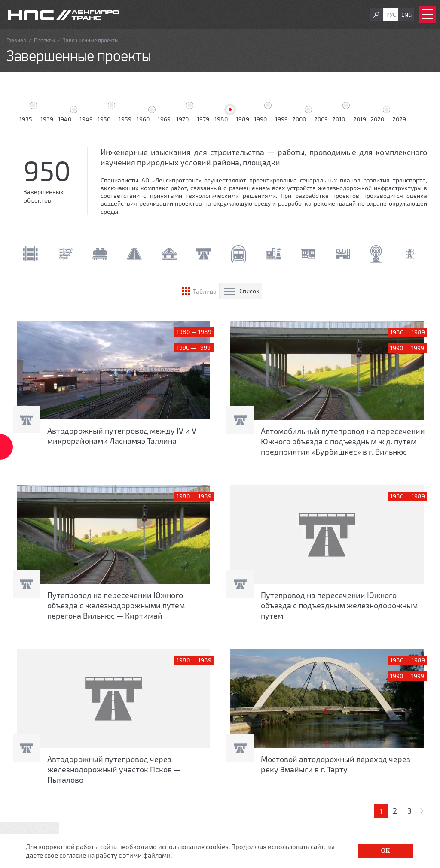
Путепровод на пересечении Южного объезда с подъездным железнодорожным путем (339, 605)
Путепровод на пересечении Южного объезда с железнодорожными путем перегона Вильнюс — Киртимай (116, 605)
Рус (391, 15)
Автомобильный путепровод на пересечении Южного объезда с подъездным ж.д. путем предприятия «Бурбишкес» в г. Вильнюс (343, 441)
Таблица (205, 291)
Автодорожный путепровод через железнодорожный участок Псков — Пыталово (114, 769)
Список (249, 291)
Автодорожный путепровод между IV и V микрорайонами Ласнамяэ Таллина (122, 436)
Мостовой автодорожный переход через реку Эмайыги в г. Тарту (336, 764)
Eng (406, 15)
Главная (16, 40)
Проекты (44, 40)
